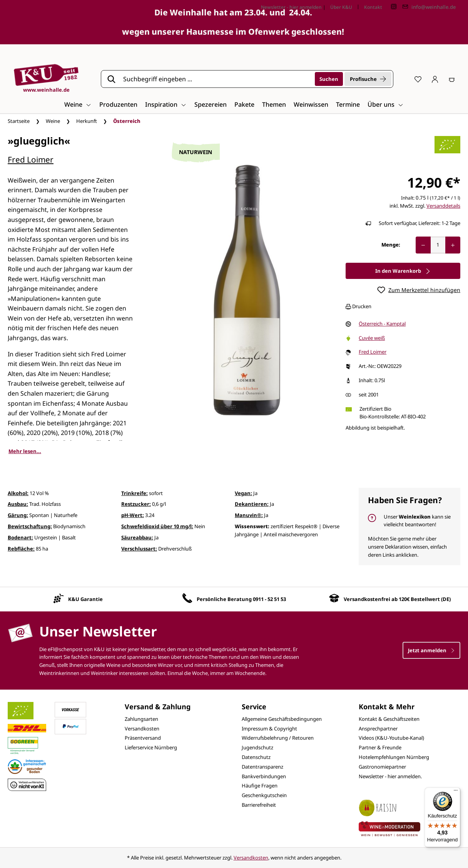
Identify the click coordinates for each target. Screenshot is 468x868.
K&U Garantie (85, 599)
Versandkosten (142, 729)
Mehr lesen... (25, 451)
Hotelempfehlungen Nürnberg (394, 757)
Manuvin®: (249, 515)
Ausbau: (18, 504)
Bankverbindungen (264, 776)
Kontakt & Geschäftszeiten (389, 719)
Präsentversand (143, 738)
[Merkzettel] (418, 79)
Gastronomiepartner (382, 767)
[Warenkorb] (452, 79)
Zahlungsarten (141, 719)
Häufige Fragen (260, 786)
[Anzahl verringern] (423, 245)
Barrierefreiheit (259, 805)
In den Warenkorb (403, 271)
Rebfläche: (21, 549)
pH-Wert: (133, 515)
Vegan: (243, 493)
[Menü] (456, 792)
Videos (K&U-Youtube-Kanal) (391, 738)
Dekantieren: (252, 504)
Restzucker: (136, 504)
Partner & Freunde (380, 747)
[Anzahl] (438, 245)
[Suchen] (329, 79)
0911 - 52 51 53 (269, 599)
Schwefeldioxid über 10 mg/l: (157, 526)
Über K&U (341, 7)
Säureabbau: (137, 537)
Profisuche (368, 79)
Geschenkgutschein (264, 795)
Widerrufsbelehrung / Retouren (278, 738)
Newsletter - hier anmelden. (390, 776)
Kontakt (373, 7)
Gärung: (18, 515)
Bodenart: (20, 537)
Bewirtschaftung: (30, 526)
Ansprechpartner (378, 729)
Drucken (359, 306)
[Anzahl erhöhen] (453, 245)
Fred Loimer (31, 159)
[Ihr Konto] (435, 79)
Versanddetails (443, 206)
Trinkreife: (135, 493)
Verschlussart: (139, 549)
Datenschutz (256, 757)
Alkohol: (18, 493)
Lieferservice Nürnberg (151, 747)
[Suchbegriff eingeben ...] (216, 79)
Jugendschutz (257, 747)
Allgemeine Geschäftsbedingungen (282, 719)
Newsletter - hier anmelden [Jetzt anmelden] (291, 7)
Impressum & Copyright (269, 729)
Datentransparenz (262, 767)
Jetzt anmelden (431, 650)
